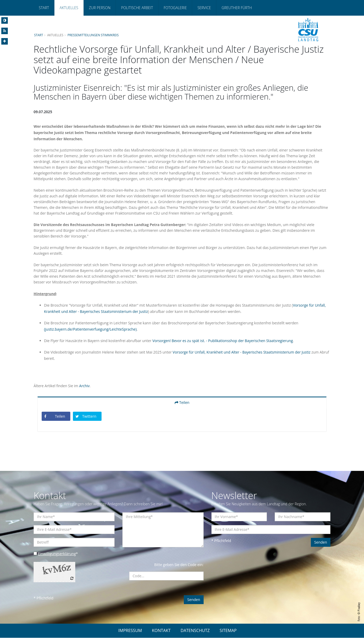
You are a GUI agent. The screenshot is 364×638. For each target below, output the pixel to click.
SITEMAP (228, 631)
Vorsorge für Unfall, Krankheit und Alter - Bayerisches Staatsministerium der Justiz (243, 352)
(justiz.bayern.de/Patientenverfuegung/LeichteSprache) (91, 329)
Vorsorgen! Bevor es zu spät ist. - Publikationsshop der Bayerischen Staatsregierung (224, 341)
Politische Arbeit (137, 8)
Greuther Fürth (237, 8)
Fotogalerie (175, 8)
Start (44, 8)
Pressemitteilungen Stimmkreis (93, 35)
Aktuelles (69, 8)
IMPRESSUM (130, 631)
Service (204, 8)
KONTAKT (161, 631)
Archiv (85, 386)
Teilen (182, 403)
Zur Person (100, 8)
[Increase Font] (5, 41)
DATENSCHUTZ (195, 631)
